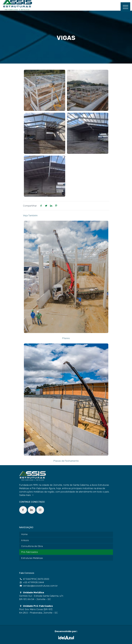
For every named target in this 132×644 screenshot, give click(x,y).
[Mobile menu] (125, 7)
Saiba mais (27, 495)
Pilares (66, 338)
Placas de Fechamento (66, 461)
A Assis (25, 540)
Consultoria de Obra (32, 546)
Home (24, 534)
